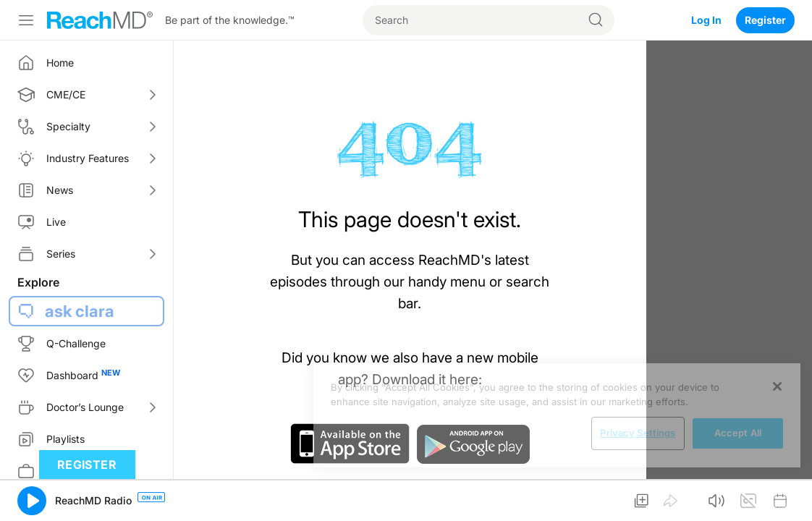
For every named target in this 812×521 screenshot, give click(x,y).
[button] (32, 501)
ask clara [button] (80, 311)
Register (765, 20)
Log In (706, 20)
